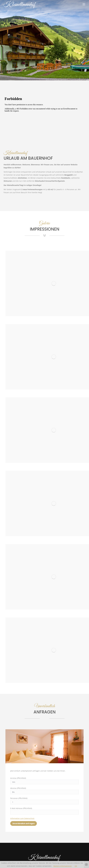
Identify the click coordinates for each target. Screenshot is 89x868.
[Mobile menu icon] (84, 4)
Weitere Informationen (63, 866)
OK (76, 866)
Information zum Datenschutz (22, 818)
